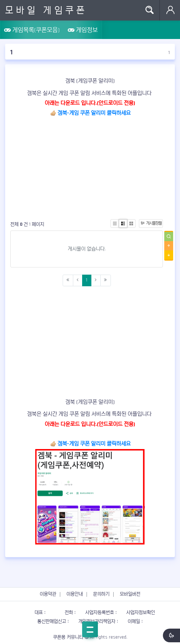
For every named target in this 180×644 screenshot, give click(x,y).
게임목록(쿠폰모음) (32, 30)
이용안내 (75, 594)
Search (149, 10)
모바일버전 (130, 594)
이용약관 (48, 594)
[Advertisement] (90, 166)
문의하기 (101, 594)
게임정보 (83, 30)
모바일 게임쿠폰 (46, 10)
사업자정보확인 (141, 613)
